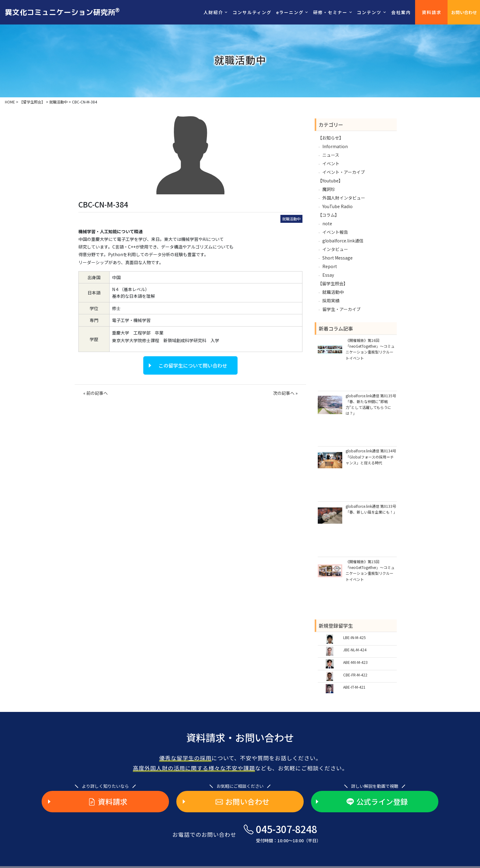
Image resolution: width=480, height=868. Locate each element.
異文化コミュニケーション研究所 (62, 12)
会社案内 (401, 12)
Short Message (337, 258)
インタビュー (335, 249)
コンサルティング (252, 12)
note (327, 223)
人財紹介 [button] (213, 12)
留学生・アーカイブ (341, 309)
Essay (328, 275)
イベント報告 (335, 232)
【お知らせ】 (331, 138)
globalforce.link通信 (343, 241)
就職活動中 (291, 219)
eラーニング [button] (290, 12)
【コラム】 (328, 215)
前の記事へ (97, 393)
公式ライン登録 (377, 802)
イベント (331, 163)
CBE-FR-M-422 (355, 675)
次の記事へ (284, 393)
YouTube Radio (337, 206)
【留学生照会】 (333, 283)
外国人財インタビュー (344, 198)
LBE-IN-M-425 (354, 637)
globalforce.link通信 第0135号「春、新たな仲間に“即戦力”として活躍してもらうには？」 (371, 404)
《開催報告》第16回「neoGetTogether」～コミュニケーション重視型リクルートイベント (370, 349)
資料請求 (432, 12)
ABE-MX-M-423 (355, 662)
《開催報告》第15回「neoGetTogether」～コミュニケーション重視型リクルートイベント (370, 570)
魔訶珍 (329, 189)
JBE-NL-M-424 (355, 650)
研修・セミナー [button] (330, 12)
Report (330, 266)
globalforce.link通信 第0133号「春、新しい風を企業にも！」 (371, 509)
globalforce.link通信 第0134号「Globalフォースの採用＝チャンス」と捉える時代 (371, 456)
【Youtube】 (330, 181)
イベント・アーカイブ (344, 172)
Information (335, 146)
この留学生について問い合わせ (193, 365)
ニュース (331, 155)
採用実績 (331, 301)
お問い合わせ (464, 12)
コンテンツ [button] (369, 12)
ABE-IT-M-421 (354, 687)
